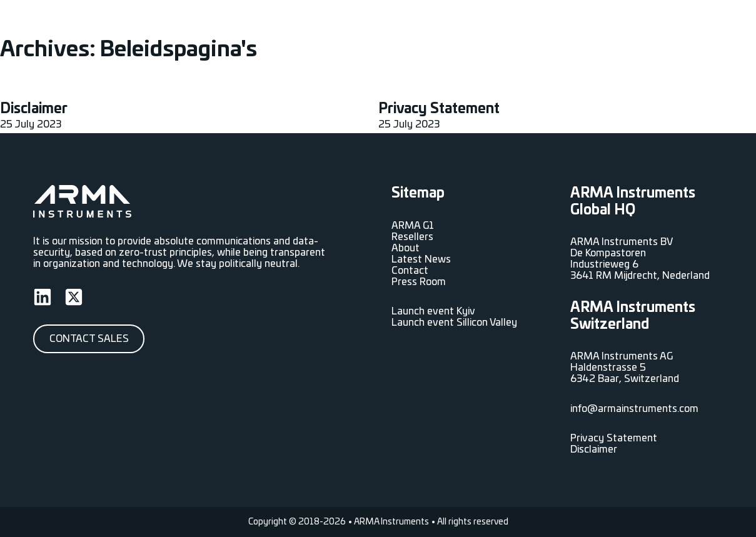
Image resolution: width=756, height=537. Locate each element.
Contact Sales (89, 339)
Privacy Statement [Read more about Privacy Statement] (439, 109)
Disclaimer (594, 449)
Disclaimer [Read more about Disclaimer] (34, 109)
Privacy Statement (614, 438)
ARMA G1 (381, 25)
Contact (667, 25)
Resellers (436, 25)
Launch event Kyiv (433, 311)
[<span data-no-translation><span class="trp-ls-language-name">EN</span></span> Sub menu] (718, 25)
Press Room (609, 25)
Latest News (539, 25)
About (483, 25)
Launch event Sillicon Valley (454, 323)
